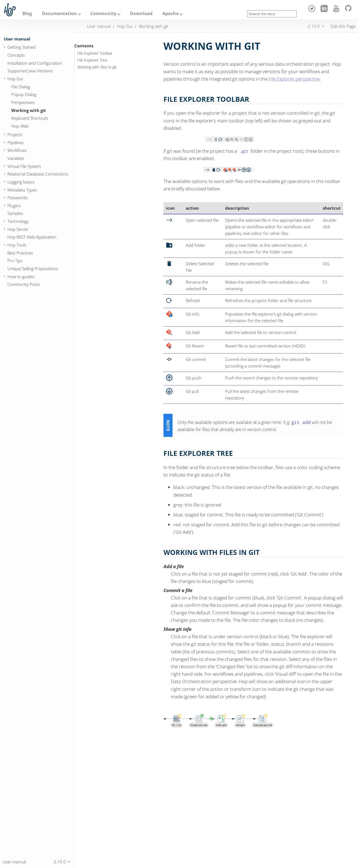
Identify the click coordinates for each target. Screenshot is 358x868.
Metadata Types (22, 190)
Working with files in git (97, 67)
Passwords (17, 198)
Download (141, 13)
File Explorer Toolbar (95, 53)
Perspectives (23, 102)
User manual (17, 39)
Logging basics (21, 182)
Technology (18, 221)
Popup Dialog (24, 94)
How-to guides (21, 276)
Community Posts (24, 284)
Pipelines (16, 143)
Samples (15, 213)
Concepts (16, 55)
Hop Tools (17, 245)
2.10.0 (314, 26)
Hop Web (20, 126)
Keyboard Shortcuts (30, 118)
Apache (170, 13)
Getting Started (21, 47)
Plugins (14, 206)
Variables (16, 158)
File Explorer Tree (92, 60)
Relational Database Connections (38, 174)
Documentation (59, 13)
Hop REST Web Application (32, 237)
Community (103, 13)
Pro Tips (15, 261)
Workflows (17, 150)
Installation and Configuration (35, 63)
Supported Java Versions (30, 71)
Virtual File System (24, 166)
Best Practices (20, 253)
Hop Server (18, 229)
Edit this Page (343, 26)
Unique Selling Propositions (33, 269)
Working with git (29, 110)
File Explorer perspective (294, 79)
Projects (15, 135)
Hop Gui (15, 79)
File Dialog (21, 87)
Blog (27, 13)
